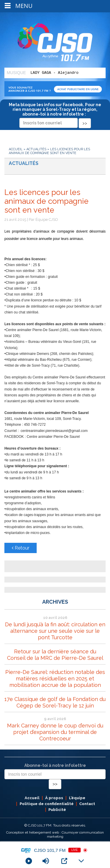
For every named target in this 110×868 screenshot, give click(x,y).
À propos (54, 798)
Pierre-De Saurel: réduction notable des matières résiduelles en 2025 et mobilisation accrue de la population (55, 678)
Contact (87, 804)
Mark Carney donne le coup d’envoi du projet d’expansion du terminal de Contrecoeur (55, 732)
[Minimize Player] (81, 861)
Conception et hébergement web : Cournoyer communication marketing (55, 834)
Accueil (16, 149)
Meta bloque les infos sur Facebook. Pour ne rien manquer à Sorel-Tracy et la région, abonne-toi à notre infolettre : (55, 114)
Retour (21, 548)
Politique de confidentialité (47, 804)
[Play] (29, 861)
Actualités (36, 149)
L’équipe (77, 798)
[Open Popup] (64, 861)
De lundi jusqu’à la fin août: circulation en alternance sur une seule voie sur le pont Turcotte (55, 631)
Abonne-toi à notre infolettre (55, 765)
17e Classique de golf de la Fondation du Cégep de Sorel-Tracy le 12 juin (55, 702)
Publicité (57, 810)
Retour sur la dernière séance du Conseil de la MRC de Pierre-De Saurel (55, 655)
